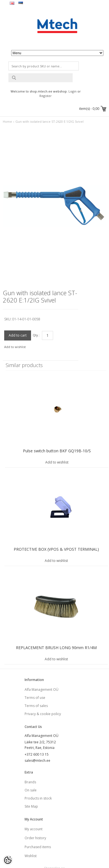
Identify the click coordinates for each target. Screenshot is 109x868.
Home (7, 121)
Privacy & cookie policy (43, 714)
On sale (31, 790)
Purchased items (38, 847)
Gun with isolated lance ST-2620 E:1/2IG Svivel (49, 121)
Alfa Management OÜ (42, 690)
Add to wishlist (15, 347)
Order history (35, 838)
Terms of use (35, 698)
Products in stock (38, 798)
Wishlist (31, 856)
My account (34, 829)
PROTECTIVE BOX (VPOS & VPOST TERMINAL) (56, 549)
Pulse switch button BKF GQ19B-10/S (57, 451)
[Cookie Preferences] (8, 860)
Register (46, 96)
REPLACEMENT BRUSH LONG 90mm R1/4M (56, 648)
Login (73, 91)
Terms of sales (36, 706)
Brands (30, 782)
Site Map (31, 806)
